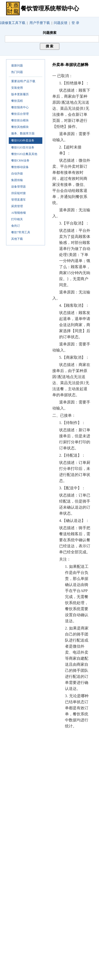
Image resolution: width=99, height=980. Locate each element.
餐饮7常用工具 (21, 232)
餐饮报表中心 (20, 107)
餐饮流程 (17, 101)
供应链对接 (18, 193)
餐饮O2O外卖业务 (23, 140)
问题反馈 (61, 23)
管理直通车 (18, 200)
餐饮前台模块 (20, 120)
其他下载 (17, 239)
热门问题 (17, 72)
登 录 (75, 23)
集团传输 (17, 180)
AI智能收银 (19, 213)
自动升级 (17, 174)
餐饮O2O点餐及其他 (24, 154)
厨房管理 (17, 206)
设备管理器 (18, 187)
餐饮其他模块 (20, 127)
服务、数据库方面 (23, 133)
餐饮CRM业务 (20, 161)
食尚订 (16, 226)
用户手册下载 (40, 23)
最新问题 (17, 66)
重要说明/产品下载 (23, 81)
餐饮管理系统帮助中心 (50, 8)
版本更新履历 (20, 94)
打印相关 (17, 219)
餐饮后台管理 (20, 114)
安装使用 (17, 88)
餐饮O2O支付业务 (23, 147)
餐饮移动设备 (20, 167)
